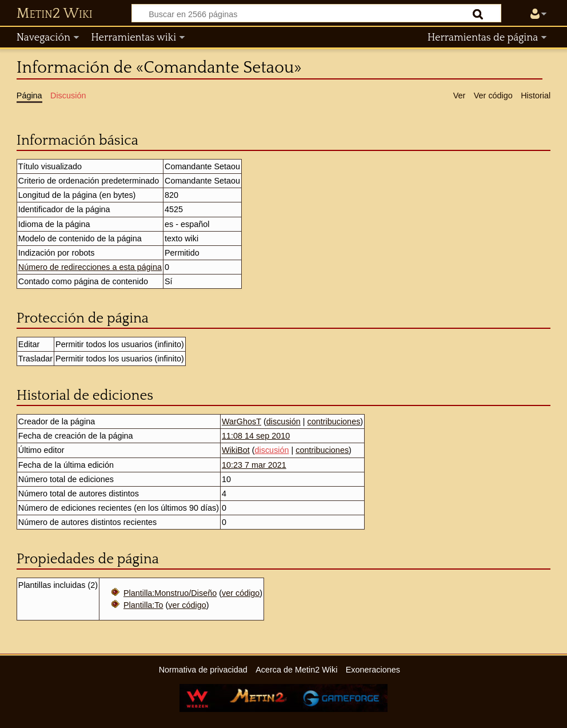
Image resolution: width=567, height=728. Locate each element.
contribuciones (334, 421)
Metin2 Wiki (55, 14)
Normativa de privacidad (203, 670)
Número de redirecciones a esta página (90, 267)
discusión (283, 421)
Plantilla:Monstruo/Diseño (170, 593)
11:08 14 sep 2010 (256, 436)
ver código (241, 593)
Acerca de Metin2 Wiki (296, 670)
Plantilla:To (143, 605)
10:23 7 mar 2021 (254, 465)
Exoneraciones (373, 670)
